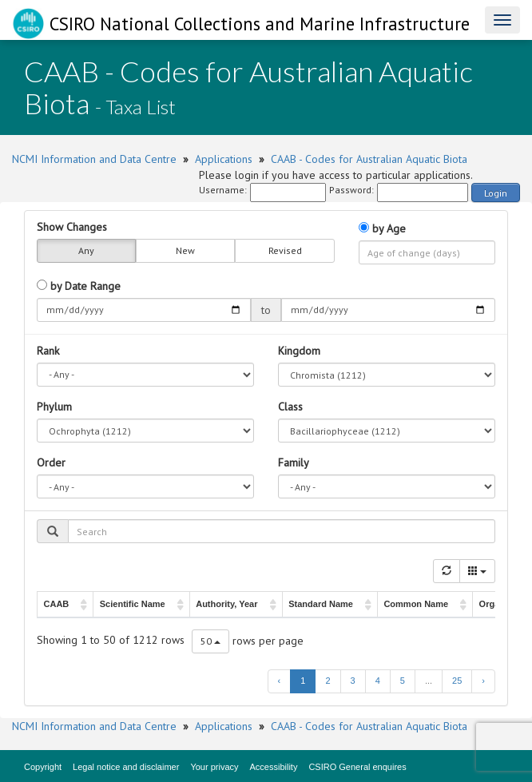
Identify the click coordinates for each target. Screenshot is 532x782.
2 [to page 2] (328, 681)
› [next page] (483, 681)
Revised (285, 251)
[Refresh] (447, 571)
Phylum (54, 407)
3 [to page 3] (353, 681)
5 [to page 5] (403, 681)
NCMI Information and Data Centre (94, 159)
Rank (48, 351)
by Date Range (79, 286)
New (185, 251)
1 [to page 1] (303, 681)
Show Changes (72, 227)
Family (294, 462)
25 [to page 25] (457, 681)
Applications (224, 159)
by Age (382, 228)
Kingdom (299, 351)
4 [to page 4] (378, 681)
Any (86, 251)
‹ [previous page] (280, 681)
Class (290, 407)
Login (496, 193)
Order (51, 462)
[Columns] (477, 571)
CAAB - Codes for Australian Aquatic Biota (369, 159)
